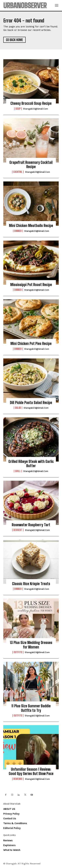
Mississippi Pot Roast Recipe (31, 285)
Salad (18, 408)
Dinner (18, 231)
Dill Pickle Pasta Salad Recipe (31, 403)
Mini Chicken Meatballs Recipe (31, 226)
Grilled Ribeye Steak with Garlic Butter (31, 464)
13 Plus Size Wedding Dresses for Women (31, 645)
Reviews (18, 779)
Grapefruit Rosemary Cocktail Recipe (31, 165)
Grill (18, 471)
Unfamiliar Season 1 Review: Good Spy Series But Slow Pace (31, 771)
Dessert (18, 530)
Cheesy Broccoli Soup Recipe (31, 103)
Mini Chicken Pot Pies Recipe (31, 344)
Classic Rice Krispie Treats (31, 584)
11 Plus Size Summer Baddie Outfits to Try (31, 708)
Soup (18, 109)
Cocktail (18, 172)
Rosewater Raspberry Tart (31, 525)
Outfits (18, 652)
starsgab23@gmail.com (36, 109)
